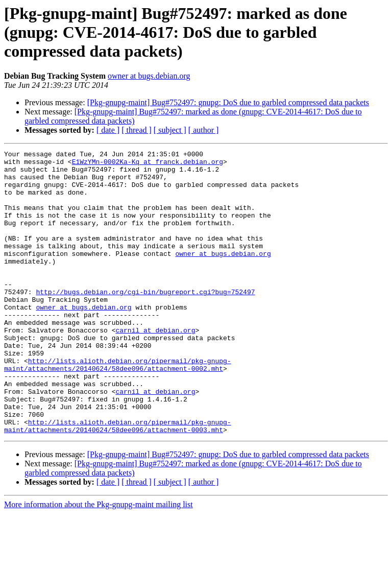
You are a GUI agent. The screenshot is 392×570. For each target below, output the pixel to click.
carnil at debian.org (155, 367)
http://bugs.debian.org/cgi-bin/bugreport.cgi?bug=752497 (145, 321)
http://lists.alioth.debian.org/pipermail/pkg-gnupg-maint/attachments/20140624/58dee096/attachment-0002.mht (118, 408)
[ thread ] (137, 130)
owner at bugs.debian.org (149, 76)
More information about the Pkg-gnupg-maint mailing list (99, 561)
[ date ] (108, 130)
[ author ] (204, 130)
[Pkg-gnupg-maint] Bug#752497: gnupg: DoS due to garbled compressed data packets (228, 102)
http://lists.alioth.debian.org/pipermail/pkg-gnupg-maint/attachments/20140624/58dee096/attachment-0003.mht (118, 482)
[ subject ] (170, 130)
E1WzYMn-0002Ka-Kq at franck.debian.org (148, 164)
